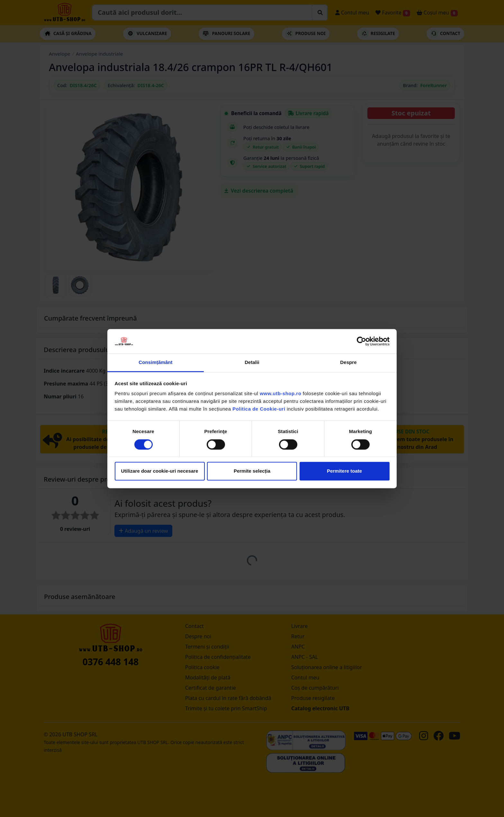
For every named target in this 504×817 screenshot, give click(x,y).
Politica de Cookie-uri (259, 409)
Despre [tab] (348, 363)
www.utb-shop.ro (280, 394)
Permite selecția (252, 471)
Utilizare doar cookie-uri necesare (159, 471)
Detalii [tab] (252, 363)
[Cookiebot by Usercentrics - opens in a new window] (361, 341)
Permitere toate (344, 471)
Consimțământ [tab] (155, 363)
